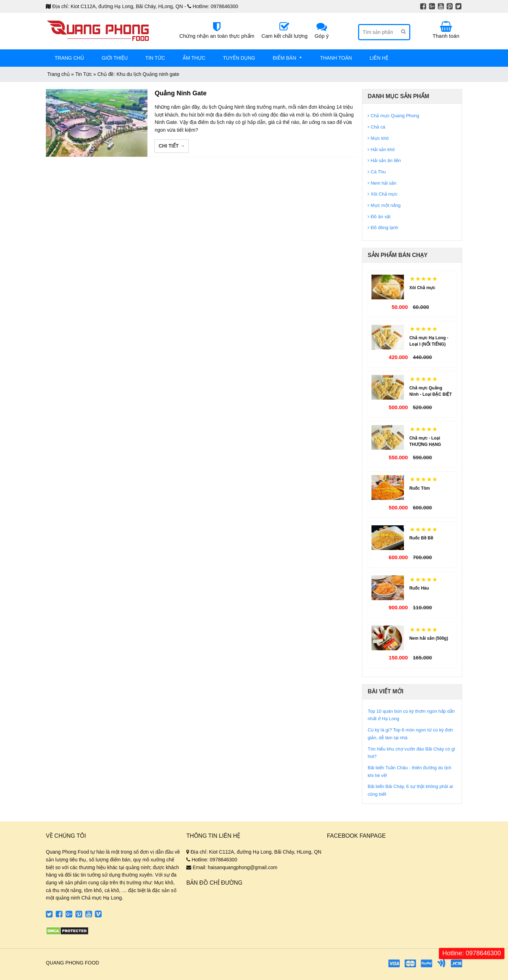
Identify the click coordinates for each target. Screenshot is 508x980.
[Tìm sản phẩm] (378, 32)
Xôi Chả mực (422, 288)
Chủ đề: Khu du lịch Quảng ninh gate (138, 74)
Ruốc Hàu (419, 588)
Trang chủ (59, 74)
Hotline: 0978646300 (472, 953)
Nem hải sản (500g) (429, 638)
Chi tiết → (172, 146)
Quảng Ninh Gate (180, 93)
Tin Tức (83, 74)
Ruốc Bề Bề (421, 538)
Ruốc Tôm (419, 488)
